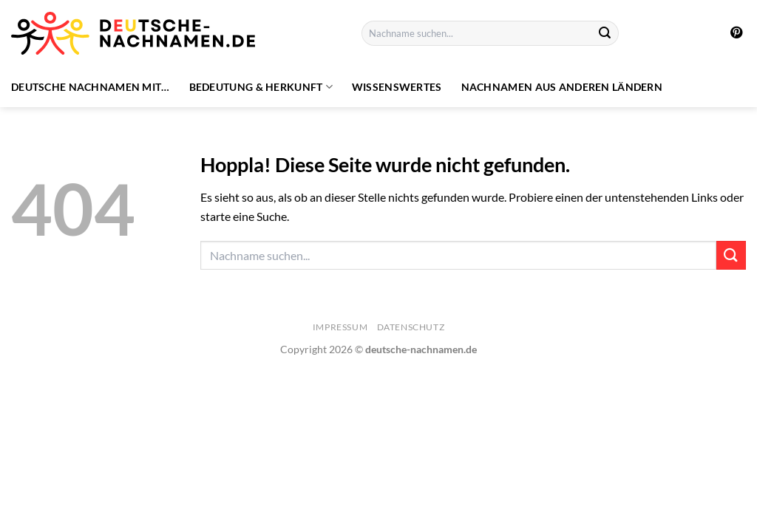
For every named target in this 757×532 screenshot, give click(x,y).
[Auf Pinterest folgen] (736, 33)
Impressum (340, 327)
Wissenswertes (397, 87)
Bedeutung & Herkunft (261, 87)
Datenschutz (411, 327)
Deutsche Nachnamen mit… (91, 87)
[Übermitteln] (605, 33)
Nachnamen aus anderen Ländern (562, 87)
